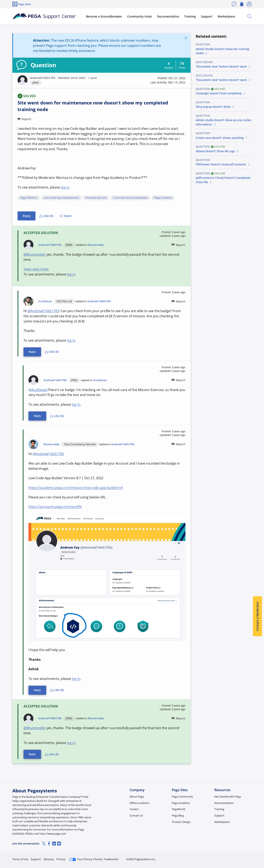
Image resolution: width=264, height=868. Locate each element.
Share (65, 216)
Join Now (220, 857)
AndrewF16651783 (43, 78)
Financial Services (96, 198)
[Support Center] (44, 16)
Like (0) (46, 216)
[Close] (186, 38)
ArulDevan (45, 301)
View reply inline (36, 269)
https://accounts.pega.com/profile (55, 507)
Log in (242, 857)
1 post (93, 78)
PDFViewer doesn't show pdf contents (223, 164)
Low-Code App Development (61, 198)
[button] (22, 80)
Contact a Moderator (257, 616)
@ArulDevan (38, 390)
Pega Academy (163, 198)
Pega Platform (29, 198)
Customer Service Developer (130, 198)
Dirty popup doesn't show (215, 107)
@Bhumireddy (35, 254)
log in (65, 187)
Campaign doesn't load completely (221, 93)
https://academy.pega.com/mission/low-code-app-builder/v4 (76, 488)
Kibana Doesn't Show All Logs (217, 151)
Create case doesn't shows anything (222, 138)
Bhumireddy (96, 245)
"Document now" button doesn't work (223, 66)
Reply (27, 216)
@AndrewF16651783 (43, 311)
